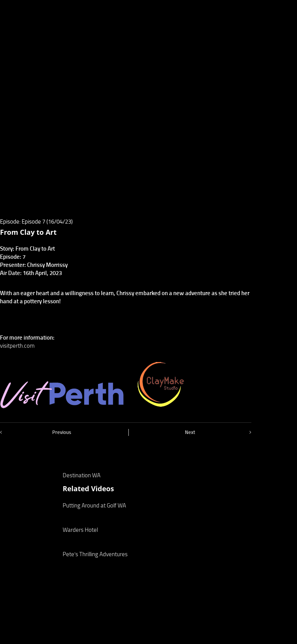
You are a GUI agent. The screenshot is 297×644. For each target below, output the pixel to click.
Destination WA (82, 475)
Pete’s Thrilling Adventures (95, 554)
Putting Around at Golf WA (94, 506)
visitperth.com (17, 346)
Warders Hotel (80, 530)
